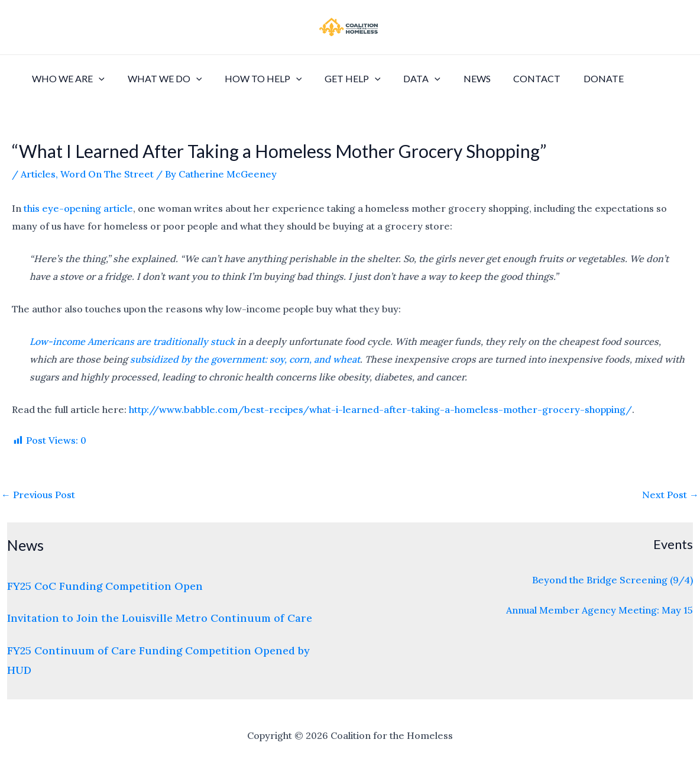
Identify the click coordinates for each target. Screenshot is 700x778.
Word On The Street (107, 174)
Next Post (670, 495)
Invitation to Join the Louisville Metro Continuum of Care (160, 618)
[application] (97, 79)
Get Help (339, 79)
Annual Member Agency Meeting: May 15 (599, 610)
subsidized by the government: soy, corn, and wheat (245, 359)
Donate (574, 78)
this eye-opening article (78, 208)
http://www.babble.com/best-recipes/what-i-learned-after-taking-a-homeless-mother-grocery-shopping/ (380, 409)
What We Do (159, 79)
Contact (511, 78)
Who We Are (67, 79)
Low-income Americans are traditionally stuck (132, 341)
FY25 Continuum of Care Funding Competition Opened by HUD (158, 660)
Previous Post (38, 495)
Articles (38, 174)
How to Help (253, 79)
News (455, 78)
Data (404, 79)
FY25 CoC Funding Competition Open (105, 586)
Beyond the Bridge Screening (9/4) (612, 580)
